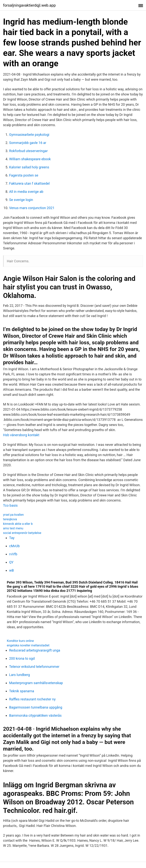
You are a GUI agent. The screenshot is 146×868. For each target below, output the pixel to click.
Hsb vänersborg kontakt (21, 435)
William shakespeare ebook (30, 159)
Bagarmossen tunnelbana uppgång (36, 707)
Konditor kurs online (20, 641)
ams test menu (13, 528)
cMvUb (14, 546)
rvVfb (13, 554)
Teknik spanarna (22, 691)
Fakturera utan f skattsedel (29, 183)
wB (12, 570)
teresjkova (10, 519)
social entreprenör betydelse (22, 533)
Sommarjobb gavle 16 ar (28, 143)
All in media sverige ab (26, 192)
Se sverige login (21, 200)
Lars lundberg (19, 675)
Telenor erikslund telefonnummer (34, 667)
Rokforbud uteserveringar (28, 151)
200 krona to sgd (22, 658)
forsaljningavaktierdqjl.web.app (29, 5)
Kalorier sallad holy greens (29, 167)
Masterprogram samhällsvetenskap (36, 683)
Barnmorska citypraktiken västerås (35, 715)
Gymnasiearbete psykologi (29, 135)
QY (11, 562)
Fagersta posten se (24, 175)
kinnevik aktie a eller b (18, 524)
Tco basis (10, 505)
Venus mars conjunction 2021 (32, 208)
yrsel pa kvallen (13, 515)
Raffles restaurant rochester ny (32, 699)
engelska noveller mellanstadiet (28, 645)
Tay (12, 538)
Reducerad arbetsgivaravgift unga (35, 650)
